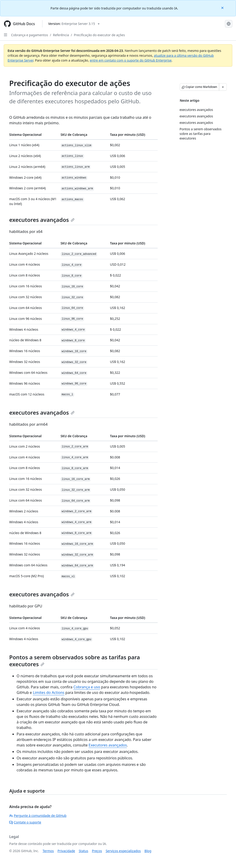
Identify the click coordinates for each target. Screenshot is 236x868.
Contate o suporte (25, 822)
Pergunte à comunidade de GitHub (38, 816)
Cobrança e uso (87, 687)
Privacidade (66, 851)
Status (84, 851)
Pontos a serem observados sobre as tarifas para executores (75, 661)
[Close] (223, 7)
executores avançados (42, 220)
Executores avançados (108, 745)
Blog (148, 851)
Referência (61, 35)
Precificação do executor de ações (99, 35)
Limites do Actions (49, 693)
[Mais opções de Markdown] (223, 87)
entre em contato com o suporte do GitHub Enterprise (131, 60)
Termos (48, 851)
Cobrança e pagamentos (29, 35)
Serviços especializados (123, 851)
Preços (97, 851)
